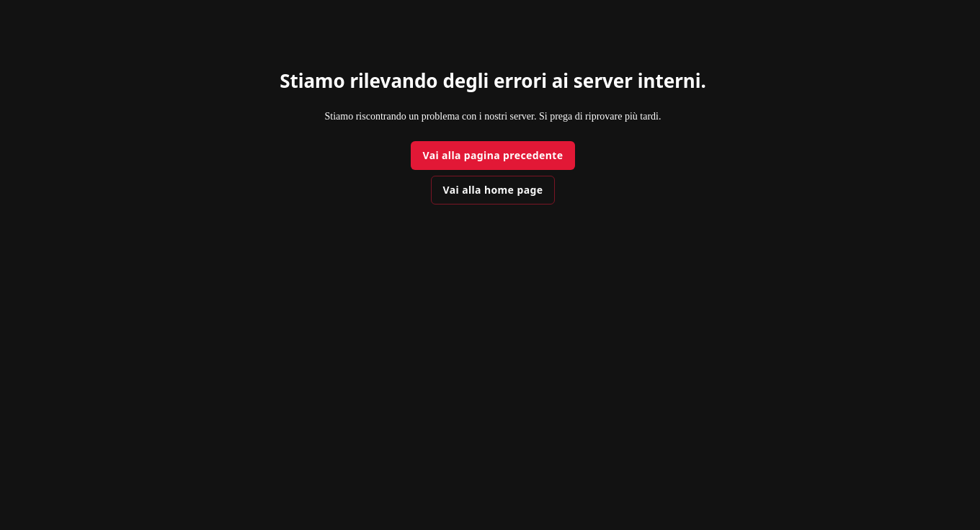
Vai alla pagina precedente (493, 155)
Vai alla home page (493, 190)
